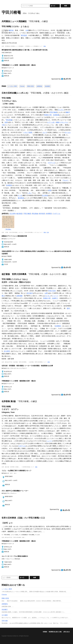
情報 (45, 46)
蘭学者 (11, 30)
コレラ (45, 132)
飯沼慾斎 (21, 198)
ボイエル (68, 132)
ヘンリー (49, 441)
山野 (46, 293)
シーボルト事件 (12, 86)
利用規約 (45, 632)
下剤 (3, 125)
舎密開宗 (9, 185)
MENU (3, 2)
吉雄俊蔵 (56, 115)
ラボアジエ (51, 163)
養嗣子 (68, 112)
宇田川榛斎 (53, 112)
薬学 (68, 308)
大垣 (27, 30)
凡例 (48, 232)
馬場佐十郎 (48, 115)
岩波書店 (48, 86)
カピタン (48, 296)
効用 (6, 122)
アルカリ (65, 180)
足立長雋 (45, 195)
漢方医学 (30, 293)
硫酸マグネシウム (62, 122)
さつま (20, 195)
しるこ (30, 193)
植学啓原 (24, 35)
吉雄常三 (55, 298)
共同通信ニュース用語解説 (14, 21)
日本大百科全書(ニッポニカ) (15, 93)
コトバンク (10, 6)
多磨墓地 (39, 86)
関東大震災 (31, 86)
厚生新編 (9, 120)
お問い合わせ (66, 632)
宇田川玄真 (52, 291)
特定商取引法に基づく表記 (55, 632)
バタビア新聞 (28, 132)
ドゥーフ (55, 296)
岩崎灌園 (19, 296)
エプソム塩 (51, 122)
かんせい (61, 110)
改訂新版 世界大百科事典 (14, 274)
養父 (3, 296)
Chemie (22, 86)
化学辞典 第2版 (9, 401)
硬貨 (50, 190)
